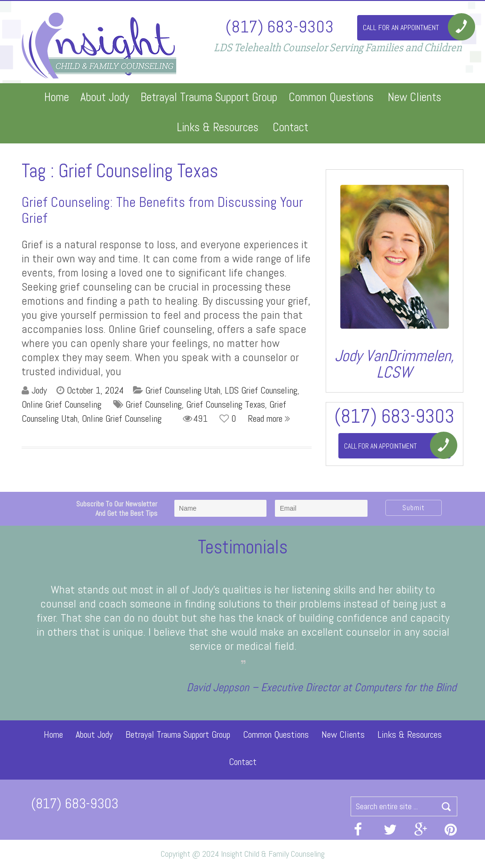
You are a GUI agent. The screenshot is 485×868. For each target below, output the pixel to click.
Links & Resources (218, 127)
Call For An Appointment (401, 28)
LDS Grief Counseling (261, 390)
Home (57, 97)
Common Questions (331, 97)
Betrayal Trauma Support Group (209, 97)
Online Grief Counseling (62, 404)
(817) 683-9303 (280, 26)
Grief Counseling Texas (226, 404)
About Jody (105, 97)
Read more (269, 418)
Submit (414, 508)
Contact (290, 127)
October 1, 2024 (95, 390)
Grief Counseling (154, 404)
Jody (39, 390)
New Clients (415, 97)
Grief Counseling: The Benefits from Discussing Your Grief (162, 210)
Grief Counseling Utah (183, 390)
